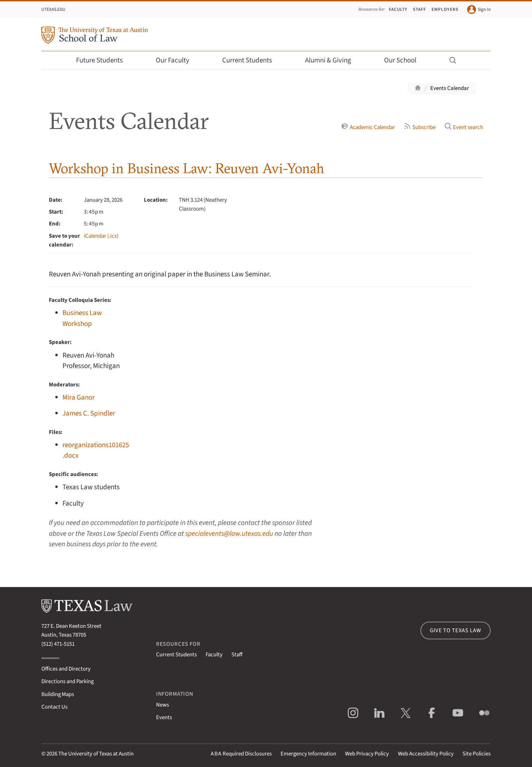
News (163, 705)
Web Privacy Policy (367, 754)
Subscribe (420, 127)
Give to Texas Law (455, 631)
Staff (420, 9)
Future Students (104, 60)
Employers (445, 9)
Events (164, 717)
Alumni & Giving (333, 60)
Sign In (479, 10)
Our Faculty (177, 60)
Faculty (398, 9)
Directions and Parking (68, 681)
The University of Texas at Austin (96, 754)
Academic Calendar (368, 127)
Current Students (252, 60)
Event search (464, 127)
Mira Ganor (79, 397)
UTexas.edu (53, 9)
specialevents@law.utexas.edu (229, 534)
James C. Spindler (89, 413)
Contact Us (54, 707)
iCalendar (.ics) (101, 236)
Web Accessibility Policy (426, 754)
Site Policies (477, 754)
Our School (405, 60)
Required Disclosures (241, 754)
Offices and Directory (66, 669)
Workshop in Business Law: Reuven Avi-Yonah (187, 168)
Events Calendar (450, 88)
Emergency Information (308, 754)
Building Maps (58, 694)
